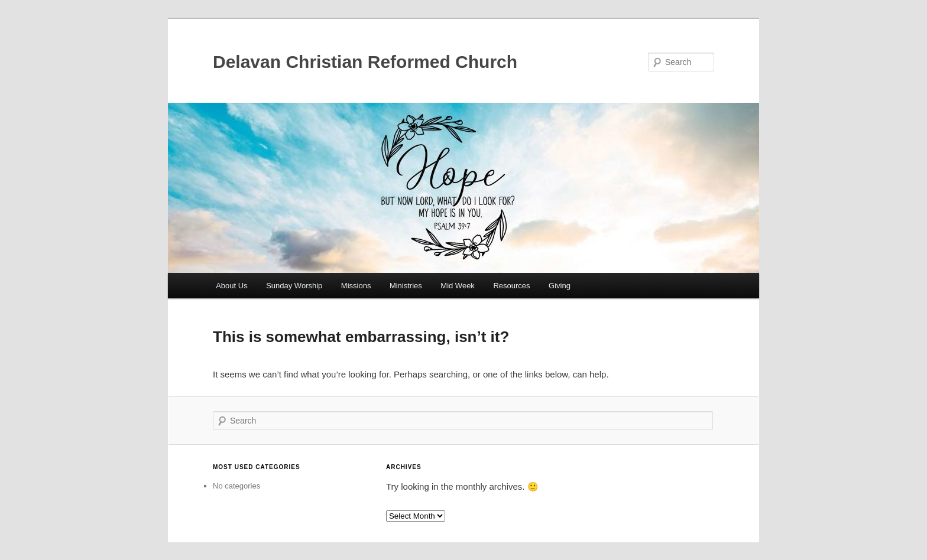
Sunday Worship (294, 286)
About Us (231, 286)
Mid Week (458, 286)
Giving (560, 286)
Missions (356, 286)
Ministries (406, 286)
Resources (511, 286)
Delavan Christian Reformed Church (365, 62)
